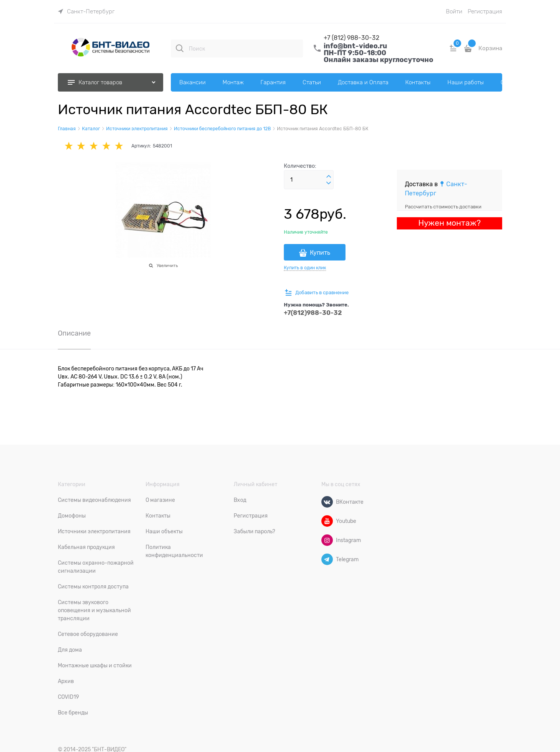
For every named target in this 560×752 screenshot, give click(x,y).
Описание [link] (74, 333)
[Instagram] (327, 540)
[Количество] (309, 180)
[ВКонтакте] (327, 502)
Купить (320, 253)
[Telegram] (327, 559)
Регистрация (485, 11)
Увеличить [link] (167, 265)
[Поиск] (180, 48)
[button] (329, 177)
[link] (86, 11)
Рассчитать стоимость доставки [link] (443, 207)
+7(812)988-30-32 (313, 313)
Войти (454, 11)
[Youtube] (327, 521)
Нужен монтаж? (449, 223)
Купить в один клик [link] (305, 268)
